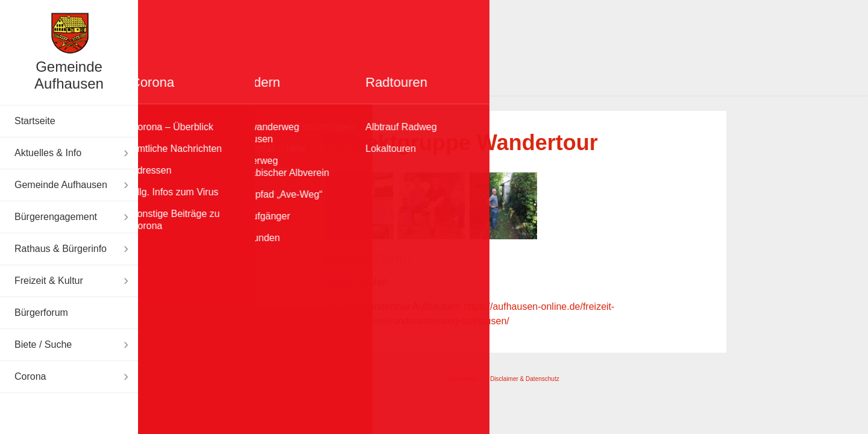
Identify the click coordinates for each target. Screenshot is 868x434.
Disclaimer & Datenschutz (524, 379)
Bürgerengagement (56, 217)
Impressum (462, 379)
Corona (30, 376)
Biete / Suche (43, 344)
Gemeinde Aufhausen (69, 75)
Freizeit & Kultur (49, 281)
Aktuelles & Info (48, 153)
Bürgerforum (41, 313)
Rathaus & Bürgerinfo (61, 249)
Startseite (35, 121)
